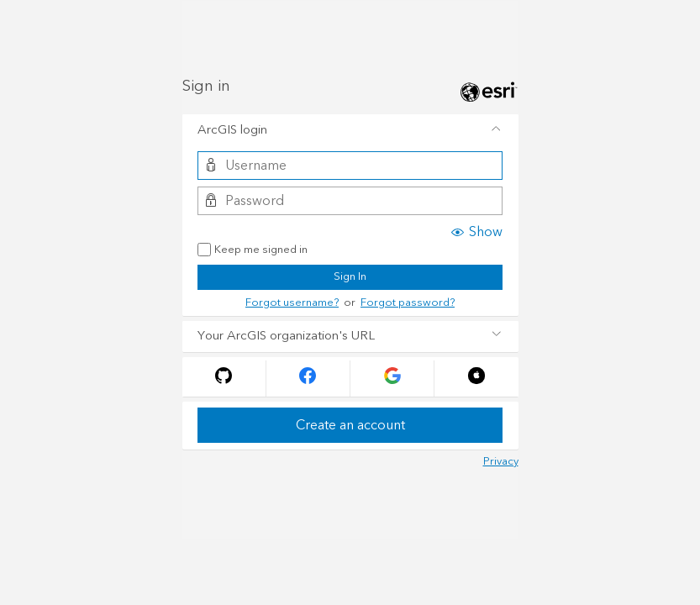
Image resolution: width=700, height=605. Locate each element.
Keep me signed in (253, 250)
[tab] (350, 130)
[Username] (350, 166)
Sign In (350, 276)
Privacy (501, 461)
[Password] (350, 201)
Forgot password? (408, 302)
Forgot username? (292, 302)
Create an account (350, 425)
